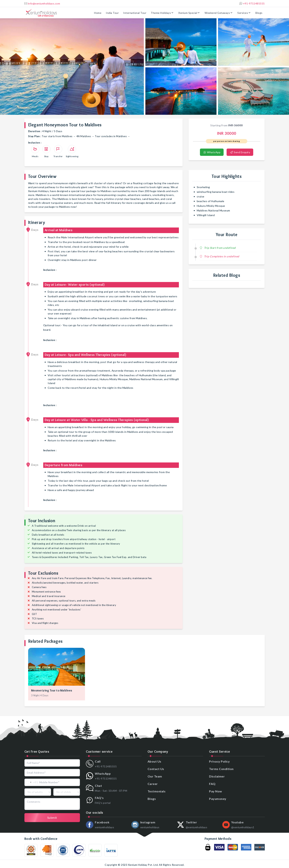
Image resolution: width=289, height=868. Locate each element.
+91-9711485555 (252, 3)
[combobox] (31, 782)
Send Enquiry (240, 152)
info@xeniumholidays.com (42, 3)
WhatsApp (212, 152)
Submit (52, 818)
